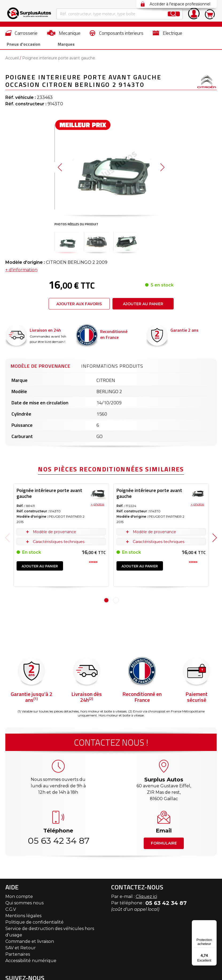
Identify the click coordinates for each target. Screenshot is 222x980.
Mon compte (19, 899)
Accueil (12, 60)
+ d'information (21, 272)
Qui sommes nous (24, 905)
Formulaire (164, 845)
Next (215, 540)
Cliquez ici (146, 899)
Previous (7, 540)
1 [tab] (106, 602)
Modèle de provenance (41, 368)
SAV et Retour (21, 950)
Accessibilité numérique (31, 963)
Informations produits (112, 368)
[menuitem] (22, 33)
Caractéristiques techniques (59, 544)
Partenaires (18, 956)
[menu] (111, 39)
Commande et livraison (30, 944)
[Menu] (213, 923)
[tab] (41, 367)
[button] (60, 169)
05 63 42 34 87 (58, 843)
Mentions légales (23, 918)
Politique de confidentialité (34, 924)
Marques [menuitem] (59, 45)
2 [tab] (116, 602)
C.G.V (11, 911)
